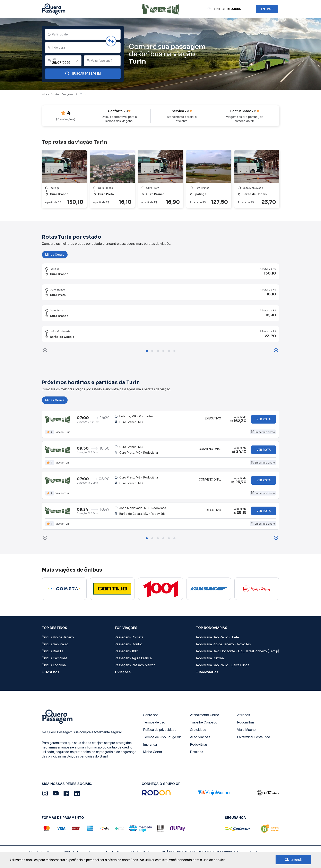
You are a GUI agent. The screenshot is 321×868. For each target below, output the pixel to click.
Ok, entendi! (293, 860)
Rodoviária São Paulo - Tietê (217, 637)
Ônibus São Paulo (55, 644)
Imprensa (150, 744)
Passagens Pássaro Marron (135, 665)
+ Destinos (50, 672)
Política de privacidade (160, 730)
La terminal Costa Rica (254, 737)
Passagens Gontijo (128, 644)
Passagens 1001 (127, 651)
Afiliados (244, 715)
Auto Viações (200, 737)
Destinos (197, 752)
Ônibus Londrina (54, 665)
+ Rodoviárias (207, 672)
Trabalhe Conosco (204, 722)
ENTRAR (267, 9)
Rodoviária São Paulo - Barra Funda (223, 665)
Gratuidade (198, 730)
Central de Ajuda (227, 9)
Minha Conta (153, 752)
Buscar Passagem (83, 74)
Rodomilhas (246, 722)
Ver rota (264, 419)
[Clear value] (77, 61)
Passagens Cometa (129, 637)
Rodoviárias (199, 744)
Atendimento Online (205, 715)
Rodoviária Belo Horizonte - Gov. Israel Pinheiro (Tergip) (238, 651)
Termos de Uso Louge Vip (162, 737)
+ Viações (123, 672)
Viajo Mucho (246, 730)
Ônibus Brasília (53, 651)
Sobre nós (151, 715)
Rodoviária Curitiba (210, 658)
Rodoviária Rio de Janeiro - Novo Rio (223, 644)
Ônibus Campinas (55, 658)
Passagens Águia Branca (133, 658)
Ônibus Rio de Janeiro (58, 637)
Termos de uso (154, 722)
